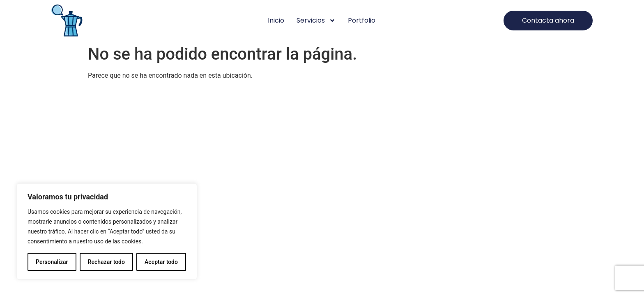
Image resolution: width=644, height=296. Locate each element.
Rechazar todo (106, 262)
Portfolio (362, 20)
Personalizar (52, 262)
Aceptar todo (161, 262)
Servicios (316, 21)
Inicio (276, 20)
